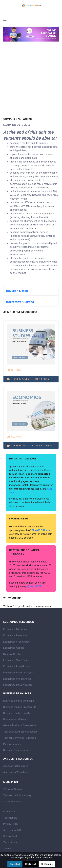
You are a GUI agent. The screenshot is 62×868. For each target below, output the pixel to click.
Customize (47, 864)
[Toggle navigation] (5, 22)
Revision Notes (17, 291)
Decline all (31, 864)
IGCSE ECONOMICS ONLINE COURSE (32, 445)
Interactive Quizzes (20, 302)
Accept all (15, 864)
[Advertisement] (31, 84)
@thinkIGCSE (34, 586)
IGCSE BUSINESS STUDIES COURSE (31, 379)
